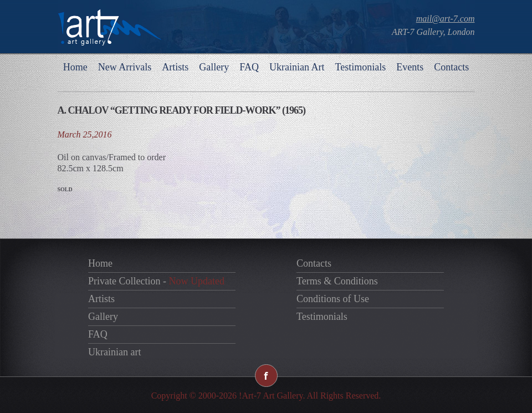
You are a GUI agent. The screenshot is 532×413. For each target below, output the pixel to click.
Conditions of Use (333, 299)
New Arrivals (125, 67)
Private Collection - (156, 281)
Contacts (451, 67)
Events (410, 67)
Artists (175, 67)
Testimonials (360, 67)
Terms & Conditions (337, 281)
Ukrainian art (114, 352)
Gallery (214, 67)
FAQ (249, 67)
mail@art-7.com (446, 19)
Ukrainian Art (297, 67)
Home (75, 67)
